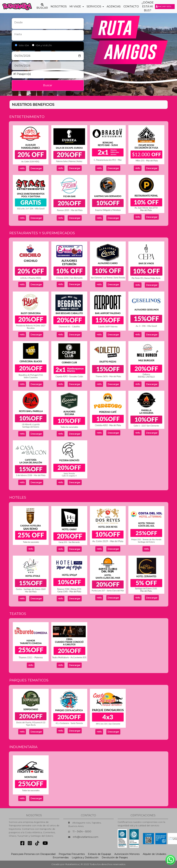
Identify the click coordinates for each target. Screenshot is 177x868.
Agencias (114, 6)
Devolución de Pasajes (115, 857)
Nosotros (59, 6)
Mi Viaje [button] (76, 6)
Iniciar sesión (165, 6)
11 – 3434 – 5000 (82, 832)
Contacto (131, 6)
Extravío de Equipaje (100, 854)
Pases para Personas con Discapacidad (33, 854)
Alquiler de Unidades (154, 854)
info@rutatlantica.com (86, 837)
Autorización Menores (127, 854)
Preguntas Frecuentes (72, 854)
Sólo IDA (24, 45)
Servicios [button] (94, 6)
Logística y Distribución (85, 857)
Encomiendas (61, 857)
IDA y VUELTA (44, 45)
